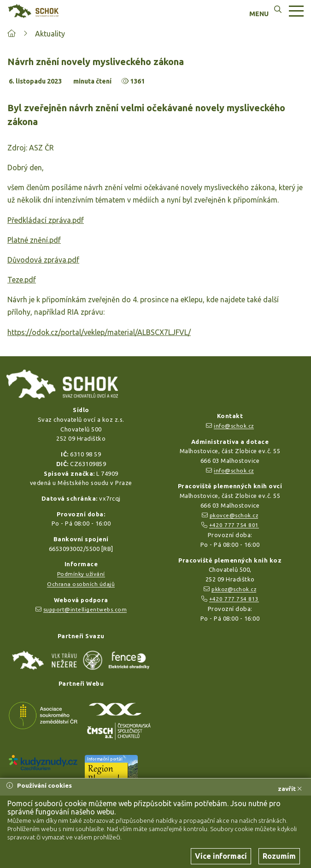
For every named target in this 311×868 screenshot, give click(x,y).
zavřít (290, 789)
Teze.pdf (22, 280)
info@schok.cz (234, 426)
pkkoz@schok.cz (234, 589)
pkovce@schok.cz (234, 515)
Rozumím (279, 856)
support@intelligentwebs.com (85, 609)
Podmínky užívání (81, 574)
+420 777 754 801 (234, 525)
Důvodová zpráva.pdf (43, 260)
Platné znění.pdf (34, 240)
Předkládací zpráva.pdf (46, 220)
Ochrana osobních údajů (81, 584)
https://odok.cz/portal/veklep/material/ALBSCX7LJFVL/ (99, 332)
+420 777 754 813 (234, 599)
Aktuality (50, 34)
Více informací (221, 856)
